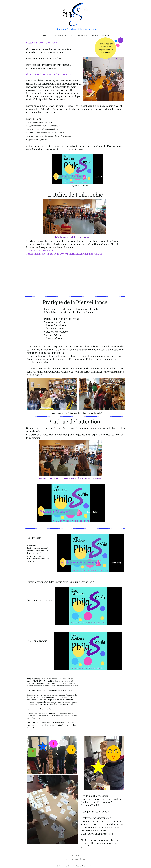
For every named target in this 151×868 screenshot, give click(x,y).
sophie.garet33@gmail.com (74, 859)
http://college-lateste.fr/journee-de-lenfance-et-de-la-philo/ (76, 413)
